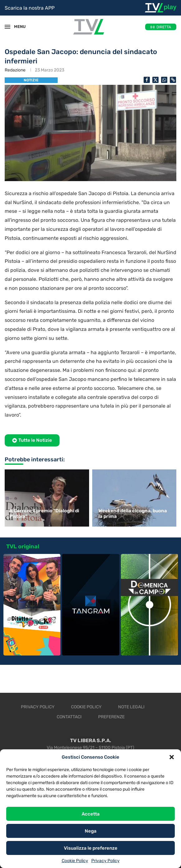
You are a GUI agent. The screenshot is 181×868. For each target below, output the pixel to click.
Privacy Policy (105, 861)
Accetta (91, 814)
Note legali (131, 707)
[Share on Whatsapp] (164, 80)
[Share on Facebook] (147, 80)
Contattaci (69, 717)
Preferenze (111, 717)
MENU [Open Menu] (17, 27)
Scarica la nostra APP (30, 8)
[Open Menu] (7, 27)
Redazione (15, 70)
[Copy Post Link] (173, 80)
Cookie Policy (75, 861)
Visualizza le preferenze (91, 848)
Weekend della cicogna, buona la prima (133, 514)
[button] (172, 757)
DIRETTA (164, 27)
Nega (91, 831)
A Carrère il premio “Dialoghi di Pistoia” (44, 514)
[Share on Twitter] (155, 80)
